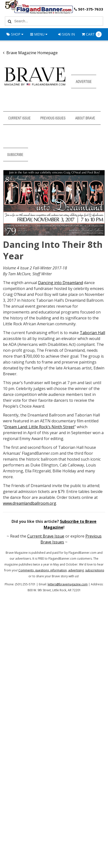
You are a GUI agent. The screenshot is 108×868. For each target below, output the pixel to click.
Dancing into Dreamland (61, 283)
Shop (15, 34)
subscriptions (95, 570)
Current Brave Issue (46, 536)
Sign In (67, 34)
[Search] (9, 21)
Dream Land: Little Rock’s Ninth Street (39, 427)
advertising (76, 570)
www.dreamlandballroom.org (30, 503)
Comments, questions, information (43, 570)
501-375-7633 (88, 9)
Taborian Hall (92, 333)
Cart (92, 34)
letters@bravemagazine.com (68, 584)
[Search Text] (58, 21)
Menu (39, 34)
